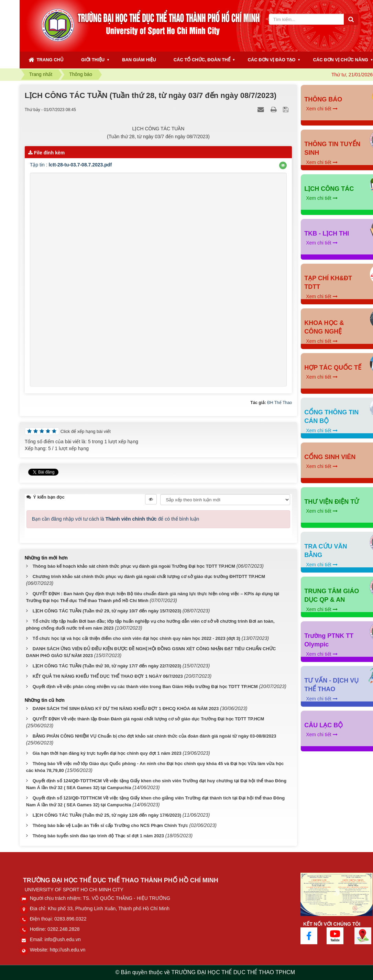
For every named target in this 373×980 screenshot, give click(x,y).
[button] (283, 165)
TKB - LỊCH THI (327, 233)
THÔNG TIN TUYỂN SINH (332, 149)
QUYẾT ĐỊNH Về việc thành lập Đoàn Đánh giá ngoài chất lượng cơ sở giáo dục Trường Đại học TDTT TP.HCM (149, 719)
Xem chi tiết (322, 109)
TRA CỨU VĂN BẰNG (326, 551)
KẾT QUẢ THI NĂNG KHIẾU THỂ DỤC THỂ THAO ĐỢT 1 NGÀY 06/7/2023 (108, 676)
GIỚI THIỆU (93, 60)
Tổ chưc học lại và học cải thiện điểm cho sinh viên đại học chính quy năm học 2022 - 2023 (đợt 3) (136, 638)
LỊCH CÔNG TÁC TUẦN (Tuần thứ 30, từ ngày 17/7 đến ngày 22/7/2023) (107, 666)
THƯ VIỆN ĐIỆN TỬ (332, 502)
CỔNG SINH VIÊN (330, 457)
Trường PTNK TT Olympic (329, 640)
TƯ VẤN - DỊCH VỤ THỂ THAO (331, 685)
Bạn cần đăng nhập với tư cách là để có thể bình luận (116, 519)
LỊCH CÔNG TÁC (329, 189)
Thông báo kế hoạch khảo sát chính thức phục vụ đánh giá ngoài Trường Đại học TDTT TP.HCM (134, 566)
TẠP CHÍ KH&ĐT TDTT (328, 283)
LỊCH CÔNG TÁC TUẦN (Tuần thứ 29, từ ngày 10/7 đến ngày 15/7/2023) (107, 611)
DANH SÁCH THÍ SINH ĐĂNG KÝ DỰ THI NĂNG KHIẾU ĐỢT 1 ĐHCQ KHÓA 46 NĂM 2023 (126, 709)
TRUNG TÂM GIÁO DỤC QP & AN (332, 596)
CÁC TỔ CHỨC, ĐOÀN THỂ (202, 60)
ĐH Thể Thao (279, 403)
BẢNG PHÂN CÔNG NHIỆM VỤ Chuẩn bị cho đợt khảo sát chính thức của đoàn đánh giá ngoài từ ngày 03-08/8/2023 (155, 736)
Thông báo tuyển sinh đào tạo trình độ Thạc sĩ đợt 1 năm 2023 (98, 836)
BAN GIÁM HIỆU (139, 60)
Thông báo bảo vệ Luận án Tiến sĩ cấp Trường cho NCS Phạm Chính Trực (110, 825)
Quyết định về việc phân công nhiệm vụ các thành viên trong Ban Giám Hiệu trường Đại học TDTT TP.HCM (145, 687)
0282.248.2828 (63, 929)
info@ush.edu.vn (63, 939)
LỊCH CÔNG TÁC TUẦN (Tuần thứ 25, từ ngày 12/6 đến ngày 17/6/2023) (107, 815)
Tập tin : (71, 165)
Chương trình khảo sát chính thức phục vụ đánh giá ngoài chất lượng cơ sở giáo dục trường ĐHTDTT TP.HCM (149, 576)
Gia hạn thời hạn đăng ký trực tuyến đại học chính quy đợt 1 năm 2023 (107, 753)
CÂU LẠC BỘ (323, 725)
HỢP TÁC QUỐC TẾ (333, 368)
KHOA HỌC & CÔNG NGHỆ (324, 327)
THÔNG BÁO (323, 99)
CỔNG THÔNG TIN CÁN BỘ (331, 417)
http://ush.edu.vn (68, 950)
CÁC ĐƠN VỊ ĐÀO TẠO (271, 60)
